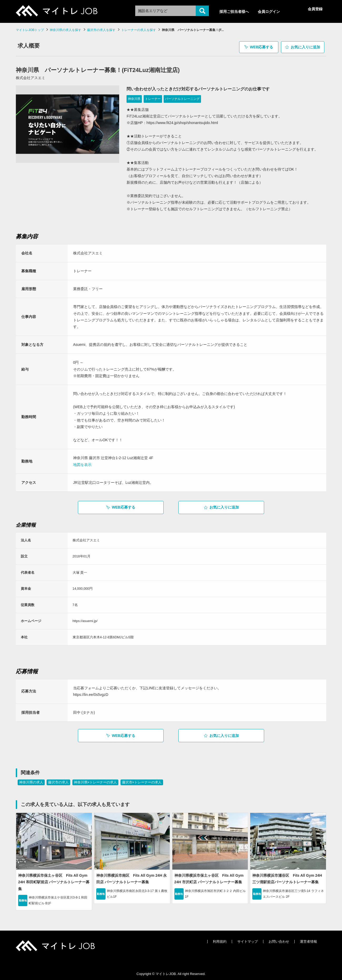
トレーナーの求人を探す (139, 30)
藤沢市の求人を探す (101, 30)
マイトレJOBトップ (30, 30)
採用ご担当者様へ (234, 12)
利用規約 (220, 939)
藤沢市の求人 (58, 780)
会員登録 (315, 9)
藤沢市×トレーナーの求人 (142, 780)
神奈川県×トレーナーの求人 (95, 780)
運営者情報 (308, 939)
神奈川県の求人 (31, 780)
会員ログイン (269, 12)
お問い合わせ (279, 939)
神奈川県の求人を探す (66, 30)
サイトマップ (248, 939)
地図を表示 (82, 463)
